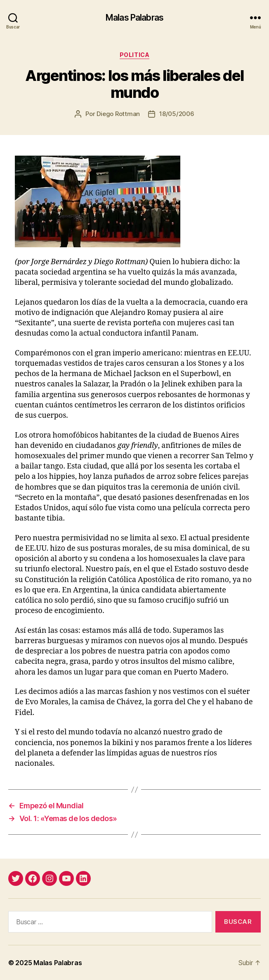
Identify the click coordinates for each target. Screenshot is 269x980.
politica (134, 55)
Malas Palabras (134, 18)
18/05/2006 (177, 114)
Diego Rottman (118, 114)
